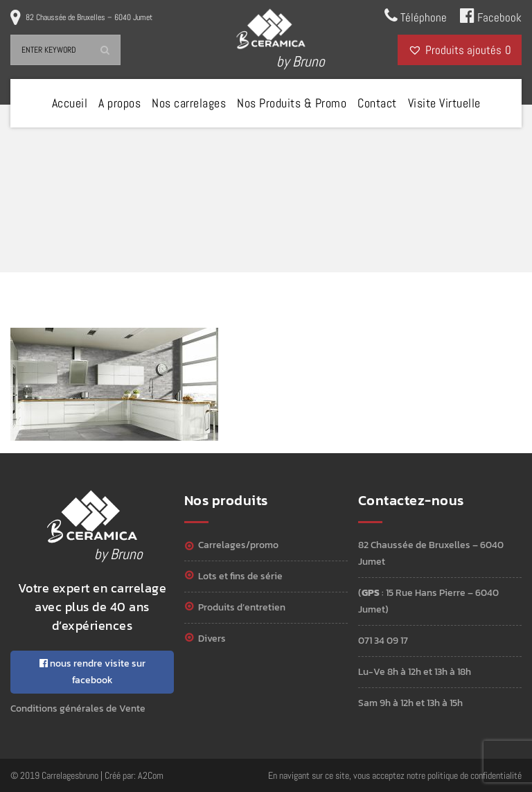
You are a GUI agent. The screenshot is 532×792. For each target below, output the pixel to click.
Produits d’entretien (242, 607)
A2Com (151, 775)
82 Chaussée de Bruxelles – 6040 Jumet (89, 17)
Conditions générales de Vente (78, 709)
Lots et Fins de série (240, 576)
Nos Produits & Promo (292, 103)
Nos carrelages (189, 103)
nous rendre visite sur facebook (92, 672)
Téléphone (416, 16)
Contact (377, 103)
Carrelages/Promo (238, 545)
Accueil (70, 103)
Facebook (491, 16)
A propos (119, 103)
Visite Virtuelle (444, 103)
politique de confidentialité (475, 775)
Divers (212, 639)
